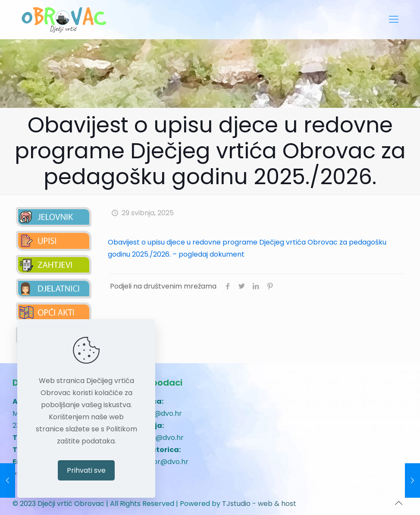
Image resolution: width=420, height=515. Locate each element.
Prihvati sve (86, 470)
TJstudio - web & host (259, 504)
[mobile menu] (394, 19)
